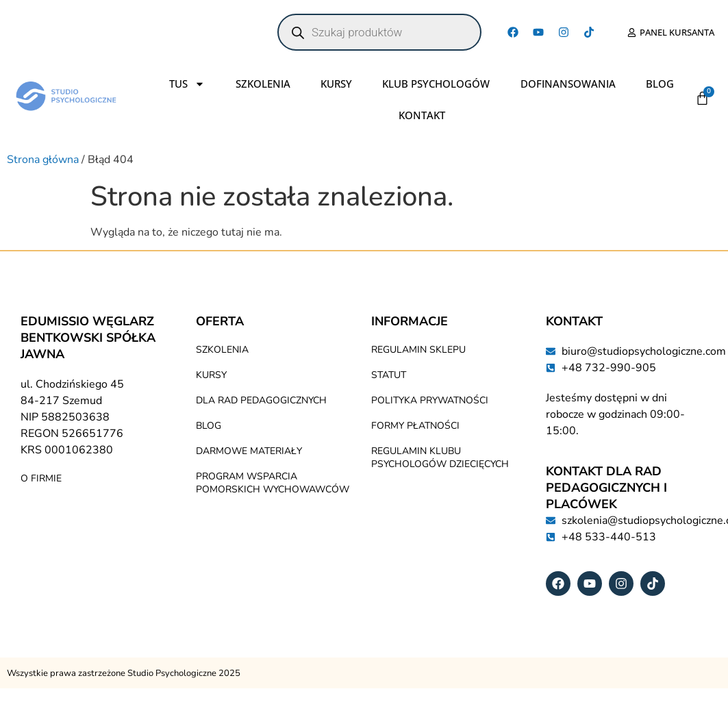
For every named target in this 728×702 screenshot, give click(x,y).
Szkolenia (263, 84)
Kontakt (422, 115)
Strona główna (43, 160)
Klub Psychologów (436, 84)
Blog (660, 84)
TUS (187, 84)
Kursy (336, 84)
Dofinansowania (568, 84)
